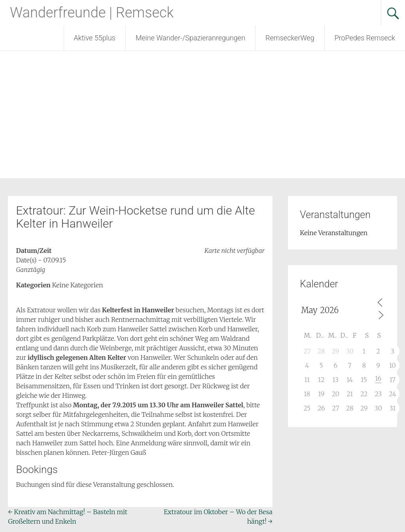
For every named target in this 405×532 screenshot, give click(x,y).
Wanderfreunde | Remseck (92, 13)
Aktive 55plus (95, 38)
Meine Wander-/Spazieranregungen (190, 38)
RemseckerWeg (290, 38)
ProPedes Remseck (365, 38)
